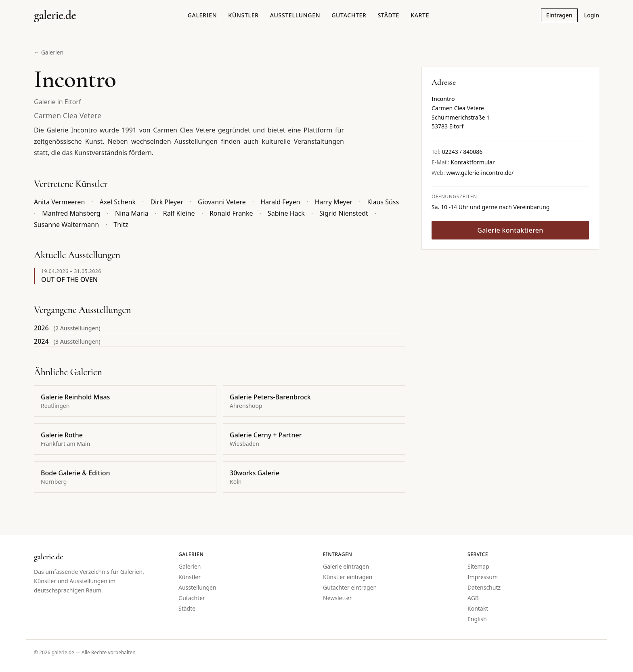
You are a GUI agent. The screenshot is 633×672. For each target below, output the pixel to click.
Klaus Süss (383, 202)
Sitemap (478, 566)
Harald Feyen (280, 202)
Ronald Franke (231, 213)
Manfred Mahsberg (71, 213)
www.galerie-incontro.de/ (480, 173)
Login (592, 15)
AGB (473, 598)
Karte (420, 15)
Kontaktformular (473, 162)
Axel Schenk (118, 202)
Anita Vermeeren (59, 202)
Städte (389, 15)
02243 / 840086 (462, 152)
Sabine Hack (286, 213)
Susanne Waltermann (66, 225)
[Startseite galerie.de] (55, 15)
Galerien (202, 15)
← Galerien (49, 52)
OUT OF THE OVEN (69, 279)
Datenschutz (484, 587)
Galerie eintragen (346, 566)
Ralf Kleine (179, 213)
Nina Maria (132, 213)
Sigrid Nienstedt (344, 213)
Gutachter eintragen (350, 587)
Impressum (483, 577)
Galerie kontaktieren (510, 230)
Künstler (243, 15)
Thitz (121, 225)
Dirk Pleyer (167, 202)
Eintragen (559, 15)
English (477, 619)
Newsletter (337, 598)
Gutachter (349, 15)
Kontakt (478, 608)
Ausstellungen (295, 15)
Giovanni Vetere (222, 202)
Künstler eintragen (348, 577)
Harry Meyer (334, 202)
